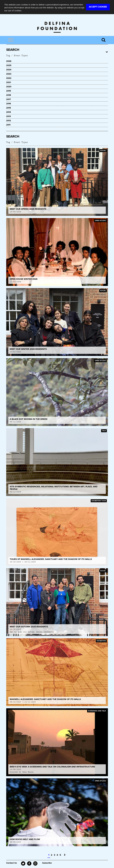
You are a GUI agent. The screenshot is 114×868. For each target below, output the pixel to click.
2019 (9, 91)
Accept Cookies (98, 7)
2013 (9, 116)
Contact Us (12, 863)
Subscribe (47, 863)
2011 (8, 125)
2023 (9, 74)
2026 (9, 61)
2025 (9, 65)
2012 (9, 121)
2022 (9, 78)
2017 (8, 99)
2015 (9, 108)
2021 (9, 82)
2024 (9, 70)
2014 (9, 112)
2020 (9, 87)
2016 (9, 104)
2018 (9, 95)
